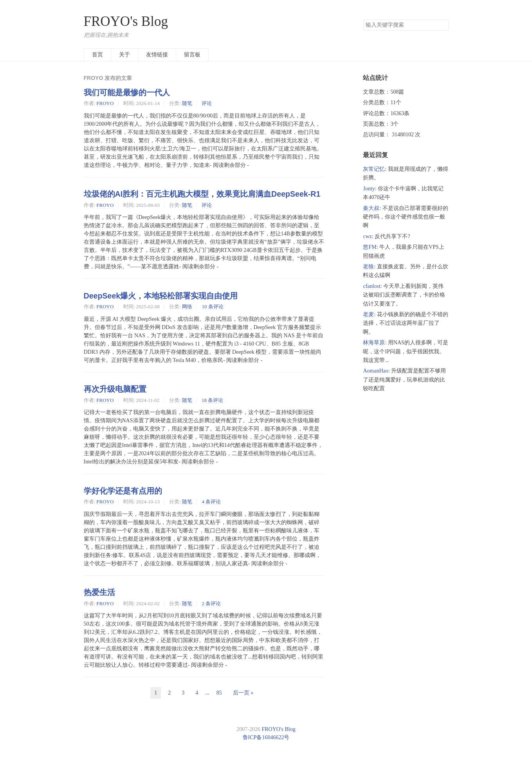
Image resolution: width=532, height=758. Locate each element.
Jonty (369, 189)
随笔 (187, 103)
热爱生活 (99, 592)
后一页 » (243, 693)
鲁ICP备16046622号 (266, 737)
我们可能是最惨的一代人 (127, 92)
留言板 (192, 55)
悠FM (370, 247)
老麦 (368, 314)
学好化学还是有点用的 (123, 491)
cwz (367, 236)
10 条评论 (212, 307)
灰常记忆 (374, 169)
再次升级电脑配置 (115, 389)
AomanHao (376, 371)
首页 (97, 55)
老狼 (368, 267)
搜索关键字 (363, 19)
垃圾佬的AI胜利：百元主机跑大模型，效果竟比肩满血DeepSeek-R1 (202, 194)
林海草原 (374, 343)
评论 (207, 103)
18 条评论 (212, 400)
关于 (124, 55)
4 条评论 (211, 502)
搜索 (442, 25)
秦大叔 (371, 208)
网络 (187, 307)
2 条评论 (211, 603)
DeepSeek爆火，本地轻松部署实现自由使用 (161, 296)
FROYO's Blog (126, 21)
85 (219, 693)
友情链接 (157, 55)
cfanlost (371, 286)
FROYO (105, 103)
